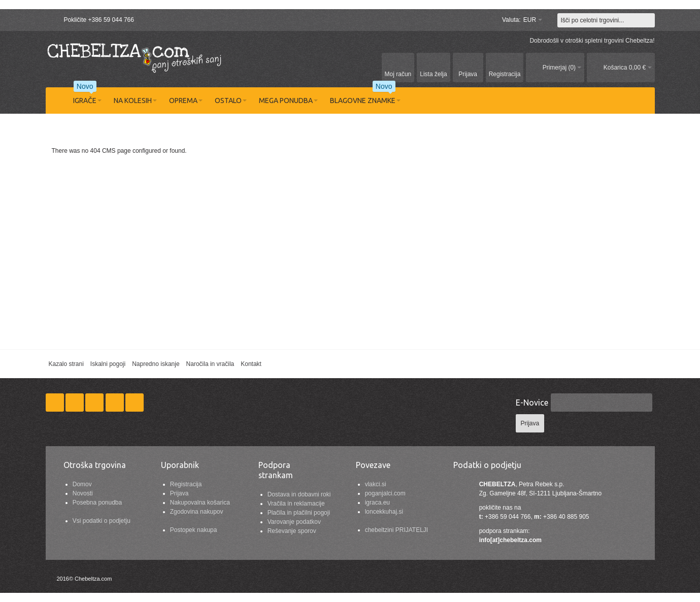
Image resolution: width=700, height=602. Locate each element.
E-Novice (532, 403)
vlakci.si (376, 484)
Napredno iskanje (156, 364)
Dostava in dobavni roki (299, 494)
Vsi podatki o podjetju (102, 521)
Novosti (83, 493)
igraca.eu (377, 503)
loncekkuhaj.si (384, 512)
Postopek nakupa (194, 530)
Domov (82, 484)
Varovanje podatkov (294, 522)
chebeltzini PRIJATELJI (397, 530)
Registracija (186, 484)
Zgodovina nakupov (197, 512)
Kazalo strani (66, 364)
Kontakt (251, 364)
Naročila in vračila (210, 364)
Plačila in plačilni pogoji (299, 513)
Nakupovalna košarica (200, 503)
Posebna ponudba (97, 503)
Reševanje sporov (292, 531)
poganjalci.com (385, 493)
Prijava (179, 493)
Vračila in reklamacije (296, 504)
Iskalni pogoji (108, 364)
